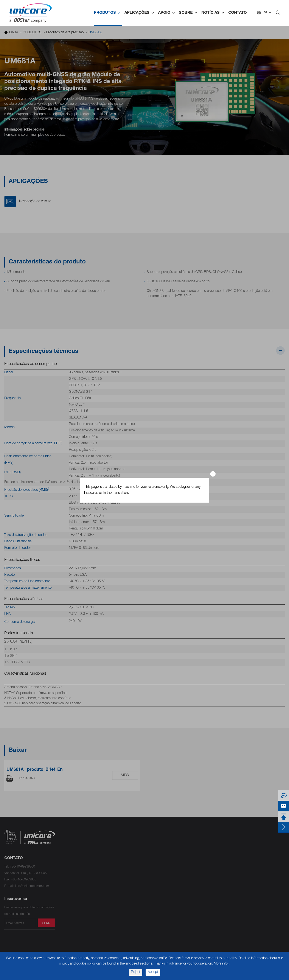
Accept (153, 972)
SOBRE (189, 13)
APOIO (167, 13)
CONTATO (238, 13)
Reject (136, 972)
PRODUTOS (108, 13)
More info (221, 964)
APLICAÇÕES (140, 13)
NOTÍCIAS (214, 13)
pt (265, 12)
